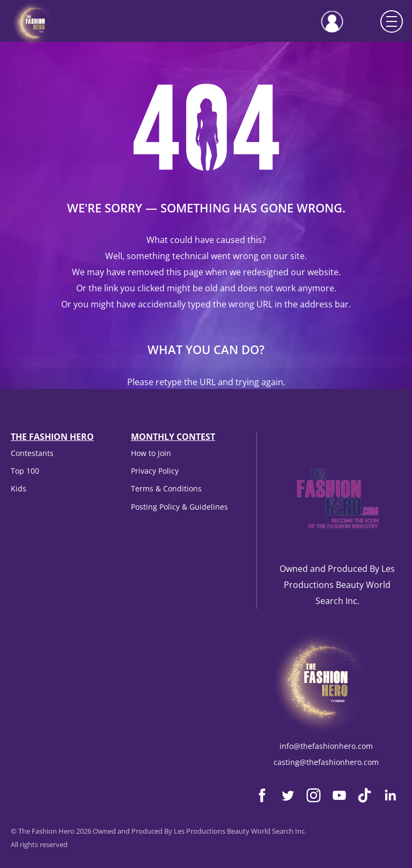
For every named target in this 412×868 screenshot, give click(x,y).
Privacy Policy (155, 471)
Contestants (32, 453)
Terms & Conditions (166, 488)
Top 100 (25, 471)
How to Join (151, 453)
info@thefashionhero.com (326, 746)
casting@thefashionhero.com (326, 762)
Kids (19, 488)
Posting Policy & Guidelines (179, 507)
